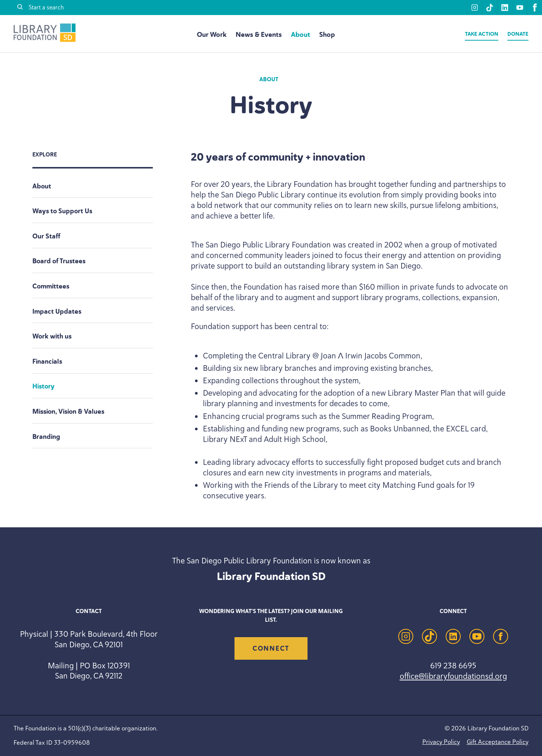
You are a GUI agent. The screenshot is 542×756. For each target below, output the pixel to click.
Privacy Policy (441, 742)
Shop (327, 35)
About (301, 35)
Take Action (482, 34)
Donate (518, 34)
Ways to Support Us (62, 211)
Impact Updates (57, 311)
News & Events (259, 35)
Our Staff (46, 236)
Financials (47, 361)
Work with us (52, 336)
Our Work (212, 35)
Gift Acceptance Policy (498, 742)
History (43, 386)
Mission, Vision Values (68, 411)
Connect (271, 648)
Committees (51, 286)
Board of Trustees (59, 261)
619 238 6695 (453, 665)
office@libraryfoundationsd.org (453, 676)
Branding (46, 437)
